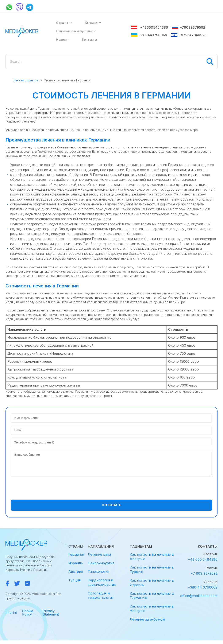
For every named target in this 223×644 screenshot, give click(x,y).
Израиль (76, 563)
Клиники (93, 23)
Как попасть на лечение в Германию (152, 596)
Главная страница (25, 80)
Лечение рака (99, 554)
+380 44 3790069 (203, 587)
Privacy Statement (51, 613)
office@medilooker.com (199, 596)
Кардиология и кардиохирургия (102, 582)
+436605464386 (149, 27)
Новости (63, 40)
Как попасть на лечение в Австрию (152, 557)
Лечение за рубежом (147, 619)
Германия (76, 554)
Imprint (11, 613)
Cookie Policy (28, 613)
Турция (74, 580)
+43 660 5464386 (203, 559)
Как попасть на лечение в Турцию (152, 569)
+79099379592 (189, 27)
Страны (64, 23)
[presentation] (43, 488)
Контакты (89, 40)
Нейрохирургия (101, 563)
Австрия (76, 571)
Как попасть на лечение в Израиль (152, 583)
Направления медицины (76, 31)
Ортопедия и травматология (101, 595)
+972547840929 (189, 35)
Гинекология (98, 571)
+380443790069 (149, 35)
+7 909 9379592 (204, 573)
